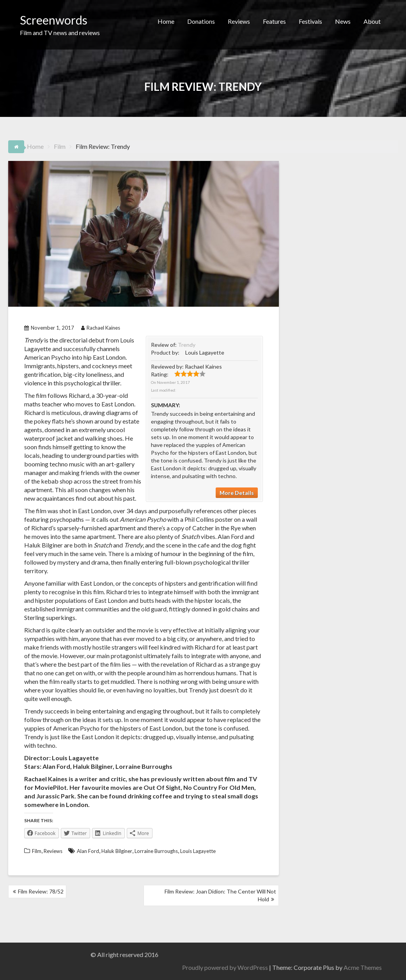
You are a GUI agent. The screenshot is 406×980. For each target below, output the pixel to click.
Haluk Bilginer (117, 851)
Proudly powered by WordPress (363, 967)
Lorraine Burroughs (156, 851)
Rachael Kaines (101, 328)
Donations (201, 21)
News (343, 21)
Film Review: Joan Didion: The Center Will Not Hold (220, 895)
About (372, 21)
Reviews (239, 21)
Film (37, 851)
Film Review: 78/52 (41, 891)
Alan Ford (88, 851)
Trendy (187, 345)
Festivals (310, 21)
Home (166, 21)
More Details (237, 493)
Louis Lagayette (198, 851)
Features (274, 21)
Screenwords (54, 20)
